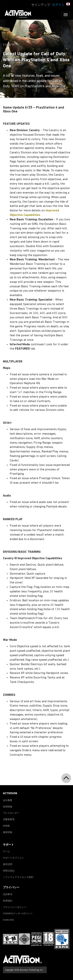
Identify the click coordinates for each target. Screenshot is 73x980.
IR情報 (6, 826)
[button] (68, 4)
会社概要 (8, 800)
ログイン (58, 5)
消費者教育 (9, 820)
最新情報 (8, 832)
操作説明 (8, 864)
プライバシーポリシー (15, 907)
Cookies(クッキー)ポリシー (18, 914)
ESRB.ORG (8, 920)
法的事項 (8, 895)
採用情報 (8, 807)
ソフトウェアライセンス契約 (18, 877)
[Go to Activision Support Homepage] (20, 15)
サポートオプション (13, 858)
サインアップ (41, 5)
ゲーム (6, 852)
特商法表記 (9, 871)
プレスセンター (11, 813)
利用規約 (8, 901)
